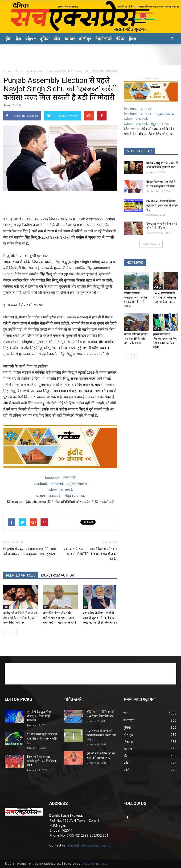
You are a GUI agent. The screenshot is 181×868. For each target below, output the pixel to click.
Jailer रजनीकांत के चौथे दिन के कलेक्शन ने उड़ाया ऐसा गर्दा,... (164, 297)
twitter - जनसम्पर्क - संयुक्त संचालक (60, 496)
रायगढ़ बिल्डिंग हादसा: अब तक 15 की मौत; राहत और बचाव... (136, 339)
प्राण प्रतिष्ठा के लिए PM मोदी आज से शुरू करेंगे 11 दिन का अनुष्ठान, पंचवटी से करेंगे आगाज (100, 618)
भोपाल (128, 749)
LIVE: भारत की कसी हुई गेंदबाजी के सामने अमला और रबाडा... (101, 735)
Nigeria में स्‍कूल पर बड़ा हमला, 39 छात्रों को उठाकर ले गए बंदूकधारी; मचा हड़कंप (30, 551)
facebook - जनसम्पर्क (60, 477)
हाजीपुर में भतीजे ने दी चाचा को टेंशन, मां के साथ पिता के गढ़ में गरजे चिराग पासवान (20, 618)
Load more (151, 244)
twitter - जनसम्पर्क (60, 490)
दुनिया (45, 39)
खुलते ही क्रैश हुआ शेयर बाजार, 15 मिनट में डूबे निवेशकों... (39, 716)
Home (7, 71)
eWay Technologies (95, 864)
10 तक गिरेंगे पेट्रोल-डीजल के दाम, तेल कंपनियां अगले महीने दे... (42, 739)
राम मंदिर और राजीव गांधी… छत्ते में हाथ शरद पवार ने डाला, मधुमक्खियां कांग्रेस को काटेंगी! (60, 618)
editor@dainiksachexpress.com (91, 845)
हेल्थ (132, 39)
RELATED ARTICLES (21, 575)
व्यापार (70, 39)
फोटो (127, 770)
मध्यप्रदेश (129, 720)
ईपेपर (120, 39)
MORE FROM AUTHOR (58, 575)
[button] (172, 39)
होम (8, 39)
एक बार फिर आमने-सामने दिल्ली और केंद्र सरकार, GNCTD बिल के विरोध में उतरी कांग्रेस (90, 554)
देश (18, 39)
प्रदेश (31, 39)
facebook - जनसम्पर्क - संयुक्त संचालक (60, 484)
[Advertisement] (90, 55)
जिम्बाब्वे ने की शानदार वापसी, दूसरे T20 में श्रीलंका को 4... (41, 761)
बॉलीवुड (85, 39)
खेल (57, 39)
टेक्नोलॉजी (104, 39)
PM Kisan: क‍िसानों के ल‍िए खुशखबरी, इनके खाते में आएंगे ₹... (162, 205)
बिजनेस (128, 742)
